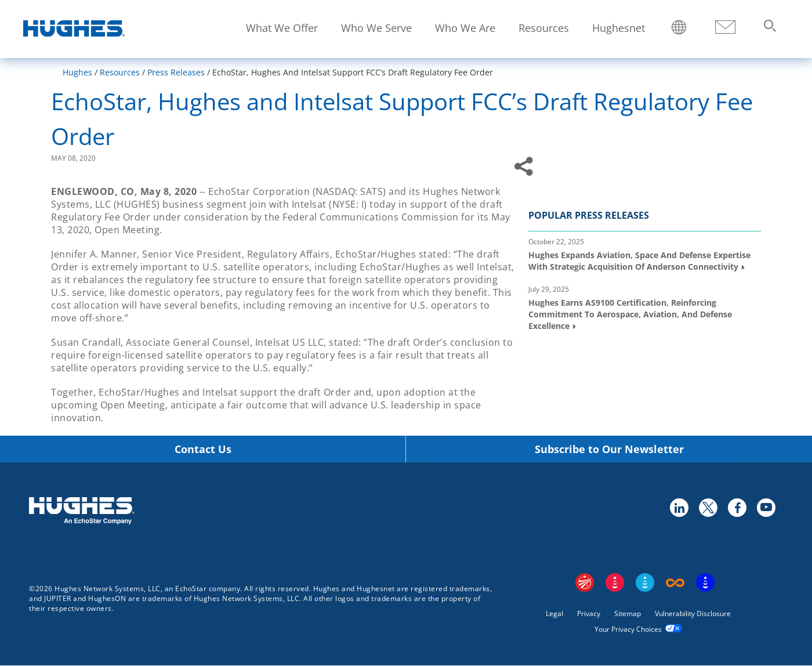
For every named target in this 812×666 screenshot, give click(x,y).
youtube (766, 507)
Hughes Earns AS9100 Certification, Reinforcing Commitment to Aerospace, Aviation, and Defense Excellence (630, 314)
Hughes (77, 72)
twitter (708, 507)
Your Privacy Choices (628, 629)
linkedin (679, 507)
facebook (737, 507)
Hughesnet (619, 28)
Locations (679, 28)
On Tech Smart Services (705, 582)
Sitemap (628, 613)
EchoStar (585, 582)
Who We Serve (376, 28)
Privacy (589, 613)
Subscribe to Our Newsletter (609, 449)
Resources (544, 28)
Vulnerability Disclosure (693, 613)
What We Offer (282, 28)
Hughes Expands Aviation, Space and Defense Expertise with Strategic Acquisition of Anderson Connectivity (639, 261)
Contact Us (203, 449)
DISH (615, 582)
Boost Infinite (675, 582)
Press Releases (176, 72)
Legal (554, 613)
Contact (725, 28)
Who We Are (465, 28)
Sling (645, 582)
